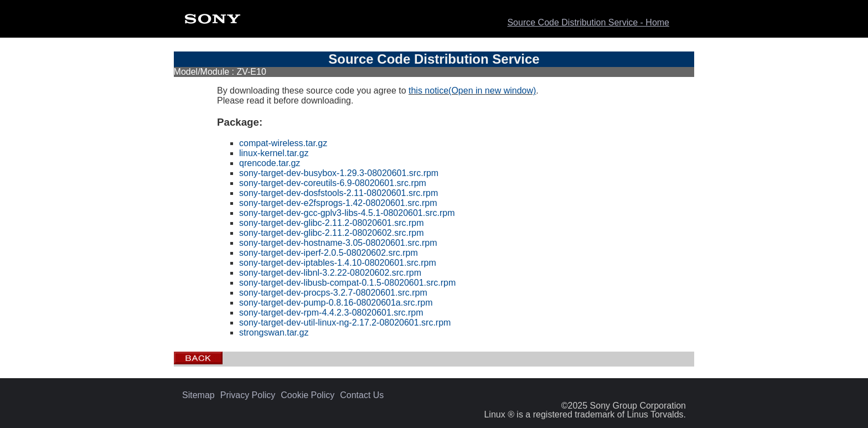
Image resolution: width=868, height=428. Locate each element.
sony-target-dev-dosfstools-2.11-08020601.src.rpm (339, 193)
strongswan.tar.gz (274, 332)
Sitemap (198, 395)
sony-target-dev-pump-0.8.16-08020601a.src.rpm (336, 303)
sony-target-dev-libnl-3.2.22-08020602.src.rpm (330, 273)
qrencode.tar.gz (270, 163)
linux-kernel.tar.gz (274, 153)
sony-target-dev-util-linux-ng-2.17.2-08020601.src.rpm (345, 323)
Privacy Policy (248, 395)
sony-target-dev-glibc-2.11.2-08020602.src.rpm (332, 233)
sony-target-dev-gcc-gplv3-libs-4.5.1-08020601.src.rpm (347, 213)
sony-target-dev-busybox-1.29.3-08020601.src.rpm (339, 173)
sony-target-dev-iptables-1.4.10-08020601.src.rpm (338, 263)
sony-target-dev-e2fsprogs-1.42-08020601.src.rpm (338, 203)
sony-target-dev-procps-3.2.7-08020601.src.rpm (333, 293)
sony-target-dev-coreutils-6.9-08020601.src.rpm (333, 183)
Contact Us (362, 395)
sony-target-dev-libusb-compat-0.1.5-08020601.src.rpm (347, 283)
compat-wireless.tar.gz (283, 143)
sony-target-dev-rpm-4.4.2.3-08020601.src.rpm (331, 313)
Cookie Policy (308, 395)
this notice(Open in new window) (472, 91)
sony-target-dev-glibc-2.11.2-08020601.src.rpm (332, 223)
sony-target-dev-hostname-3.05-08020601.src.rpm (338, 243)
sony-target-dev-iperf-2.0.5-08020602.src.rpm (329, 253)
